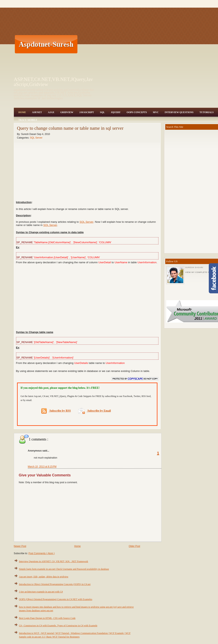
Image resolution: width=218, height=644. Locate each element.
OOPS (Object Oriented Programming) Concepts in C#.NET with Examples (56, 599)
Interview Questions (179, 112)
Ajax (51, 112)
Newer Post (20, 546)
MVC (156, 112)
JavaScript (87, 112)
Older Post (134, 546)
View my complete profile (201, 272)
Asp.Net (37, 112)
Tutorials (207, 112)
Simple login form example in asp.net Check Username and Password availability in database (64, 569)
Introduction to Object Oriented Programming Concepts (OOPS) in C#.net (55, 584)
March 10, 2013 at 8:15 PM (42, 467)
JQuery (116, 112)
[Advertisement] (144, 44)
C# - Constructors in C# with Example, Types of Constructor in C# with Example (58, 626)
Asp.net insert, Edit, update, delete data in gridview (44, 577)
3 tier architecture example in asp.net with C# (41, 592)
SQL (102, 112)
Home (22, 112)
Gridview (67, 112)
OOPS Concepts (137, 112)
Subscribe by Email (95, 411)
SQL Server (36, 138)
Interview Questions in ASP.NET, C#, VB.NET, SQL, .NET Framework (54, 561)
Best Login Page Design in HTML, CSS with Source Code (47, 618)
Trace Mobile (28, 120)
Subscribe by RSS (56, 411)
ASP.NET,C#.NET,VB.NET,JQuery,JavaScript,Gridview (53, 82)
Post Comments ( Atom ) (42, 553)
